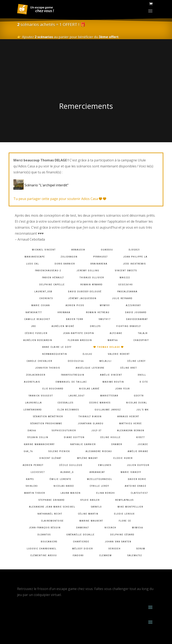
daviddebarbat (137, 319)
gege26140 (125, 285)
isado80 (78, 555)
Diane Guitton (74, 437)
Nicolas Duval (137, 403)
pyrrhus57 (100, 257)
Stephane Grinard (52, 500)
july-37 (97, 431)
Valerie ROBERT (119, 354)
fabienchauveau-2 (48, 271)
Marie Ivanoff (131, 472)
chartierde (81, 542)
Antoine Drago (136, 486)
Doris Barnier (65, 264)
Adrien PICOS (75, 305)
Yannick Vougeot (41, 396)
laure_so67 (77, 396)
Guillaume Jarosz (108, 410)
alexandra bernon (131, 431)
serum (141, 549)
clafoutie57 (139, 493)
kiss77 (141, 437)
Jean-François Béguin (45, 528)
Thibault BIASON (90, 417)
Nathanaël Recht (50, 514)
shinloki (32, 486)
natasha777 (34, 312)
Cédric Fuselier (36, 333)
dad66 (32, 431)
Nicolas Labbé (89, 389)
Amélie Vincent (111, 375)
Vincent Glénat (50, 458)
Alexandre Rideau (99, 451)
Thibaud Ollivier (92, 278)
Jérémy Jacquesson (82, 298)
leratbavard (33, 410)
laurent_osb (43, 292)
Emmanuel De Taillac (71, 382)
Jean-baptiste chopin (79, 333)
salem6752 (135, 555)
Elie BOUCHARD (53, 389)
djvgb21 (134, 250)
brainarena (99, 264)
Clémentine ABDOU (44, 555)
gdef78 (139, 396)
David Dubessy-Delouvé (85, 292)
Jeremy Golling (88, 271)
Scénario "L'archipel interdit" (42, 185)
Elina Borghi (106, 493)
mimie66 (138, 528)
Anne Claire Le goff (57, 347)
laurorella (34, 403)
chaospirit (141, 340)
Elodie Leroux (124, 514)
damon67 (83, 528)
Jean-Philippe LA (135, 257)
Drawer (117, 444)
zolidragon (69, 257)
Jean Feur (123, 389)
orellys (95, 326)
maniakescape (35, 257)
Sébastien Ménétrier (48, 417)
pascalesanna (127, 292)
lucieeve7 (38, 472)
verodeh (115, 549)
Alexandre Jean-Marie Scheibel (52, 507)
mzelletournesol (100, 479)
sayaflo (96, 507)
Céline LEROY (136, 361)
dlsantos (44, 535)
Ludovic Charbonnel (42, 549)
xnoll (142, 375)
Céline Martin (88, 514)
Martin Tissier (35, 493)
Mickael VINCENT (44, 250)
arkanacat (97, 472)
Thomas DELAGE (109, 347)
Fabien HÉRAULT (53, 278)
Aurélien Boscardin (38, 340)
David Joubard (136, 312)
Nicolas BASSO (64, 486)
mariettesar (109, 396)
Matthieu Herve (131, 424)
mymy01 (105, 305)
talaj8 (143, 333)
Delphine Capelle (52, 285)
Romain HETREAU (98, 312)
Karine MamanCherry (39, 444)
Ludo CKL (33, 264)
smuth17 (105, 319)
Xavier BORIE (137, 479)
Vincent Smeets (126, 271)
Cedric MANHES (100, 403)
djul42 (87, 354)
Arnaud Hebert (128, 417)
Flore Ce (125, 521)
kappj (30, 479)
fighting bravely (129, 326)
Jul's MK (143, 410)
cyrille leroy (99, 486)
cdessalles (65, 403)
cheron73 (46, 298)
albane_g (67, 472)
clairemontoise (52, 521)
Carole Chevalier (39, 361)
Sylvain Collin (38, 437)
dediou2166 (76, 361)
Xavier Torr (75, 319)
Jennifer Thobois (48, 368)
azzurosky (133, 305)
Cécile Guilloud (71, 465)
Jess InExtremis (134, 264)
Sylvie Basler (90, 500)
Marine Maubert (91, 521)
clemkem (105, 555)
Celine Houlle (110, 437)
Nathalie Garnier (83, 444)
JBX (34, 326)
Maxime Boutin (113, 382)
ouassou (107, 250)
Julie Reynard (122, 298)
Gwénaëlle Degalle (81, 535)
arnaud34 (78, 250)
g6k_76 (28, 451)
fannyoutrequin (73, 375)
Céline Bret (129, 368)
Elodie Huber (123, 458)
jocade (143, 444)
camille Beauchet (37, 319)
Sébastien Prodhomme (46, 424)
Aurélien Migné (63, 326)
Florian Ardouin (80, 340)
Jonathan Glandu (91, 424)
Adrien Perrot (33, 465)
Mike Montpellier (130, 507)
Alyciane (116, 333)
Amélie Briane (138, 451)
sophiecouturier (64, 431)
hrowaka (64, 312)
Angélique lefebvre (90, 368)
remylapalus (124, 500)
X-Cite (144, 382)
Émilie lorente (61, 479)
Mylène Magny (87, 458)
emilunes (105, 465)
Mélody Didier (82, 549)
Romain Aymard (92, 285)
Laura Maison (71, 493)
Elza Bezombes (68, 410)
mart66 (113, 340)
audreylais (32, 382)
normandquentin (55, 354)
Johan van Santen (118, 542)
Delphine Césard (122, 535)
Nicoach (110, 528)
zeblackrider (36, 375)
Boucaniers (49, 542)
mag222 (125, 278)
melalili (105, 361)
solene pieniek (59, 451)
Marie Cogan (41, 305)
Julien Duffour (138, 465)
